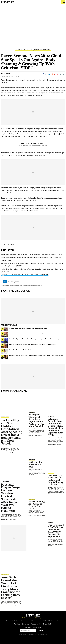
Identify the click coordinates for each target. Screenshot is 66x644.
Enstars (8, 2)
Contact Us (25, 624)
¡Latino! (57, 621)
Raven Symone (14, 282)
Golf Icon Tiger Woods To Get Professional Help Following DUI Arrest (55, 480)
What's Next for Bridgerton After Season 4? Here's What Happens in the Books (31, 333)
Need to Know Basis (29, 143)
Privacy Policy (48, 624)
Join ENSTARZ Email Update (33, 627)
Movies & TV (5, 574)
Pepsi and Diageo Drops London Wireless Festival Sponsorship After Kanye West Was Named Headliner (11, 498)
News (8, 621)
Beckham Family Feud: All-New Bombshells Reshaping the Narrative (28, 328)
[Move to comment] (64, 74)
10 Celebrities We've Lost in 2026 (35, 465)
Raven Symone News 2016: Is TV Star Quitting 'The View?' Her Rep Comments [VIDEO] (31, 254)
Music (50, 621)
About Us (17, 624)
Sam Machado (7, 73)
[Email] (61, 74)
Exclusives (16, 621)
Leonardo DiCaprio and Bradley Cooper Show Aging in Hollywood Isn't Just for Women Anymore (36, 339)
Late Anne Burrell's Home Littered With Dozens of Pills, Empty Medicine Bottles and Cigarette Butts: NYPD (56, 427)
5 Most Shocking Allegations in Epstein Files (37, 504)
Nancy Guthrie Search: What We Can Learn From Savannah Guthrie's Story (30, 350)
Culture (33, 621)
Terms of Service (36, 624)
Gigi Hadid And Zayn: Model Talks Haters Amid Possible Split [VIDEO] (25, 275)
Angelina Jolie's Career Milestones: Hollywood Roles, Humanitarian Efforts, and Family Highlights (36, 356)
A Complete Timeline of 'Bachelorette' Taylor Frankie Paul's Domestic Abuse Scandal (33, 344)
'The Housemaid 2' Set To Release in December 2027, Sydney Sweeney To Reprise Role (56, 531)
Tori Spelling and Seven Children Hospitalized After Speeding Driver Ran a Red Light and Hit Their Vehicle (12, 432)
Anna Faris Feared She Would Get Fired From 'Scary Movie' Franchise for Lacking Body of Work (11, 588)
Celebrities (20, 50)
